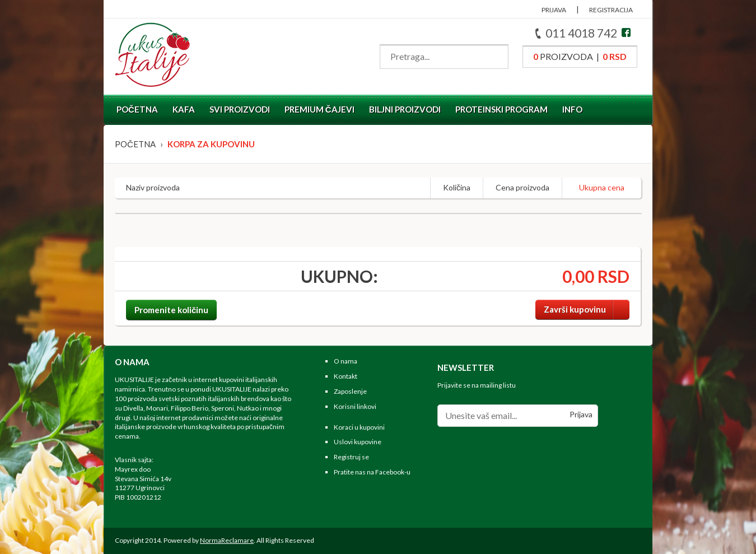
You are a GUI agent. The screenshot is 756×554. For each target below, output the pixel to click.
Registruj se (351, 457)
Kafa (184, 109)
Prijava (581, 414)
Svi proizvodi (240, 109)
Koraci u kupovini (359, 427)
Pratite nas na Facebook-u (372, 472)
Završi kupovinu (587, 309)
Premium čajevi (319, 109)
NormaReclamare (227, 540)
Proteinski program (501, 109)
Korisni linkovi (355, 406)
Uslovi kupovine (358, 442)
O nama (346, 361)
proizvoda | (580, 56)
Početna (137, 109)
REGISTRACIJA (611, 10)
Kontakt (346, 376)
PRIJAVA (554, 10)
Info (572, 109)
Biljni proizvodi (405, 109)
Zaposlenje (350, 391)
